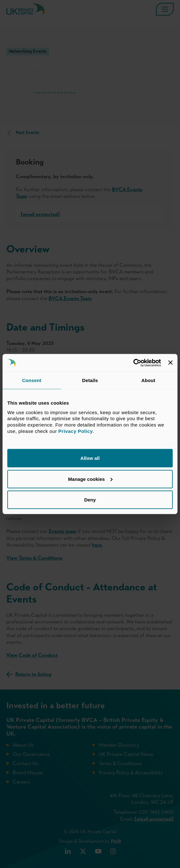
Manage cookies (90, 479)
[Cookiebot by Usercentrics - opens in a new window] (133, 363)
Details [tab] (90, 380)
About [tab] (148, 380)
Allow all (90, 458)
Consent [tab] (32, 380)
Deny (90, 500)
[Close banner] (170, 363)
